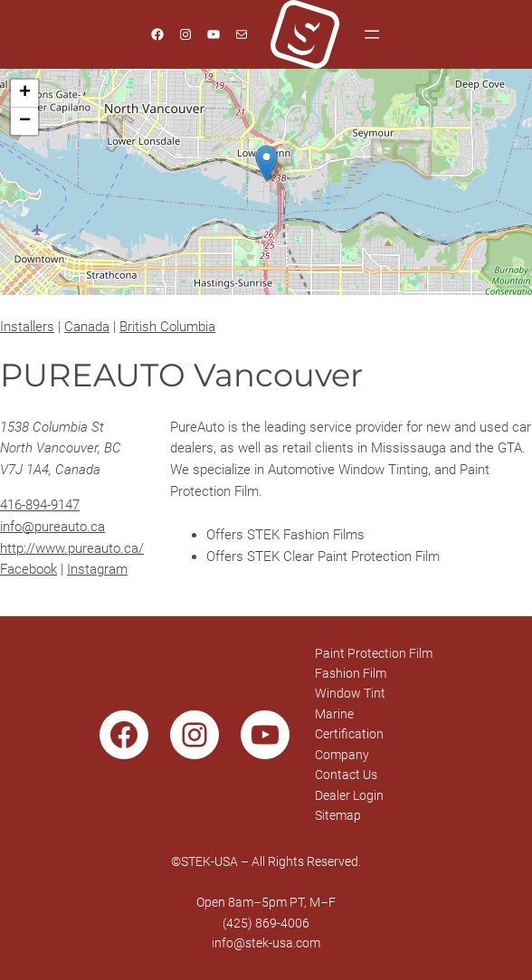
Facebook (28, 569)
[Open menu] (372, 34)
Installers (27, 327)
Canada (87, 327)
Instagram (97, 569)
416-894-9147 (40, 505)
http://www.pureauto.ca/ (72, 548)
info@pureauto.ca (52, 527)
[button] (266, 163)
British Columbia (167, 327)
